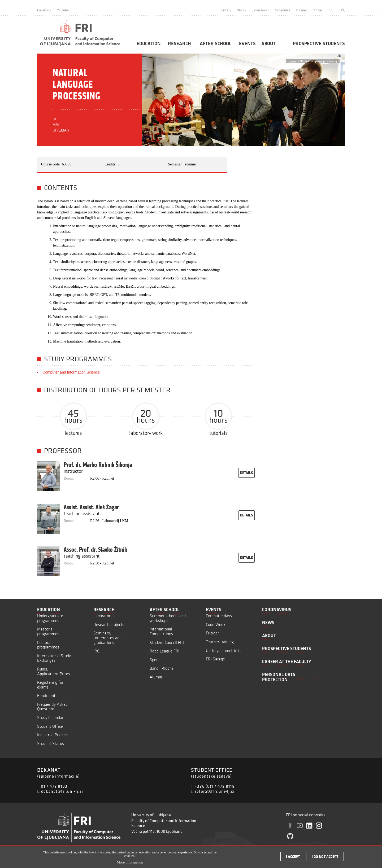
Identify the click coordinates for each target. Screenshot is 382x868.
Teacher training (220, 642)
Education (149, 43)
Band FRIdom (161, 668)
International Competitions (161, 631)
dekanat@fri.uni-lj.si (62, 791)
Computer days (219, 616)
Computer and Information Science (71, 372)
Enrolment (46, 696)
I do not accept (325, 858)
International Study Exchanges (54, 658)
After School (216, 43)
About (268, 43)
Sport (154, 660)
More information (130, 864)
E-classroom (261, 10)
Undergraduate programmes (50, 618)
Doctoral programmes (48, 645)
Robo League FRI (164, 651)
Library (226, 10)
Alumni (156, 677)
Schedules (283, 10)
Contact (318, 10)
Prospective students (319, 43)
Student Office (50, 726)
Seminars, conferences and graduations (107, 638)
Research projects (109, 624)
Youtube (63, 10)
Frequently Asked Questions (52, 707)
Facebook (44, 10)
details (247, 473)
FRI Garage (215, 659)
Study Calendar (50, 718)
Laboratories (104, 616)
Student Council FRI (167, 643)
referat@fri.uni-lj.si (215, 791)
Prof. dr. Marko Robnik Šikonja (98, 465)
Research (179, 43)
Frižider (212, 633)
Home (292, 61)
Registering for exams (50, 685)
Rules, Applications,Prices (54, 671)
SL (331, 10)
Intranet (301, 10)
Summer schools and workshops (168, 618)
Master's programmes (48, 631)
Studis (241, 10)
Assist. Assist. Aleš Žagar (91, 507)
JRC (96, 651)
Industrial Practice (53, 735)
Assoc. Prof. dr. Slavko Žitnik (95, 550)
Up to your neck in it (223, 650)
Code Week (216, 624)
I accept (293, 858)
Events (247, 43)
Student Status (51, 744)
